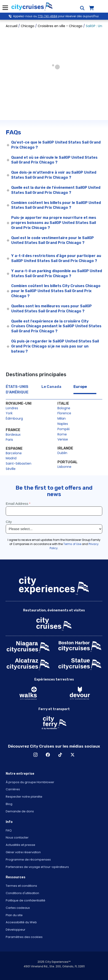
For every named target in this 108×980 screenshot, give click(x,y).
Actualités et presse (20, 845)
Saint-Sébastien (19, 463)
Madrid (11, 458)
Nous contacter (17, 837)
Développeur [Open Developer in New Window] (16, 930)
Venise (63, 439)
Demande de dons (20, 811)
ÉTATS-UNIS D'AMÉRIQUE (17, 389)
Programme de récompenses (28, 860)
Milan (62, 418)
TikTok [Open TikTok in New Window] (60, 755)
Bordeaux (13, 435)
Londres (12, 408)
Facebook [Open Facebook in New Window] (48, 755)
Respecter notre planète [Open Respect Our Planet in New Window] (24, 797)
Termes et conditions (21, 886)
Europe (80, 387)
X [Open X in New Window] (73, 755)
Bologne (64, 408)
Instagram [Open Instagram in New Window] (35, 755)
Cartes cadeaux (18, 908)
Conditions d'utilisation (22, 893)
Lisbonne (64, 467)
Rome (62, 434)
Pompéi (63, 429)
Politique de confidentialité (26, 900)
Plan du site (14, 915)
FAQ (9, 830)
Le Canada (51, 387)
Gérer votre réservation (23, 852)
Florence (64, 413)
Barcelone (14, 453)
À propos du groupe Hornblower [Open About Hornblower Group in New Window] (30, 782)
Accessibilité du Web (21, 922)
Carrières (13, 789)
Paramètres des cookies (24, 937)
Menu (5, 8)
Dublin (62, 453)
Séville (11, 469)
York (9, 413)
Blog (9, 804)
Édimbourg (14, 418)
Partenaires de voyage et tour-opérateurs (37, 867)
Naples (63, 424)
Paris (9, 440)
